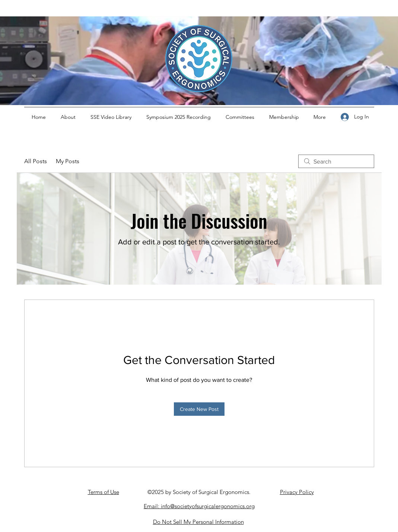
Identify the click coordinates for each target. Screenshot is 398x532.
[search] (336, 161)
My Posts (68, 161)
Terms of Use (104, 492)
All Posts (36, 161)
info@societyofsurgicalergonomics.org (208, 506)
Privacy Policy (297, 492)
